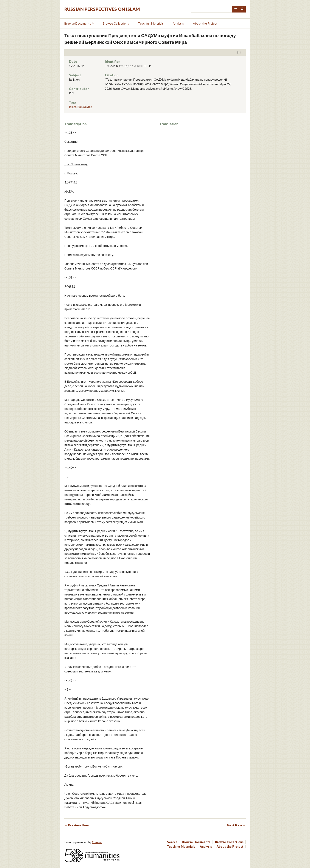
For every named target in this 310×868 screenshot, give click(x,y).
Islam (72, 107)
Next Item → (236, 825)
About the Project (205, 23)
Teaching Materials (151, 23)
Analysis (178, 23)
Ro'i (80, 107)
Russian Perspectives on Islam (102, 9)
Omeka (97, 842)
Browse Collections (116, 23)
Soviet (88, 107)
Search (242, 9)
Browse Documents (78, 23)
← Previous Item (77, 825)
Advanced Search (236, 9)
